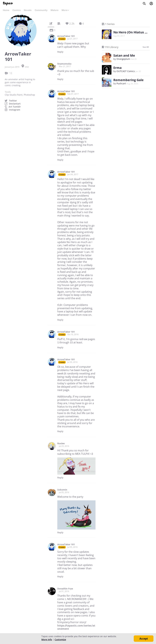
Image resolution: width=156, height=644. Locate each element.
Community (41, 10)
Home (6, 10)
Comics (17, 10)
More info (47, 639)
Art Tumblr (15, 107)
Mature (55, 10)
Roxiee (61, 443)
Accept (144, 639)
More (65, 10)
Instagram (15, 110)
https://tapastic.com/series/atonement (76, 627)
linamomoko (64, 64)
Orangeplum (123, 59)
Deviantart (15, 104)
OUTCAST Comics (126, 71)
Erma (117, 68)
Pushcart (121, 83)
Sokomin (62, 490)
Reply (60, 52)
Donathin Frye (65, 589)
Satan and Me (124, 55)
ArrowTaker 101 (66, 36)
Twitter (13, 101)
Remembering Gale (128, 80)
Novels (28, 10)
